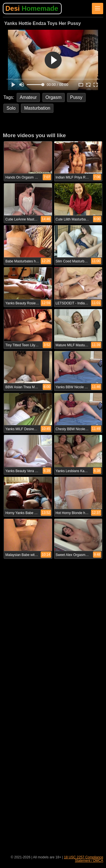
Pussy (76, 97)
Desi (32, 8)
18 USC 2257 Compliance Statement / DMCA (84, 859)
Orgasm (54, 97)
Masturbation (37, 108)
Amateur (28, 97)
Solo (11, 108)
